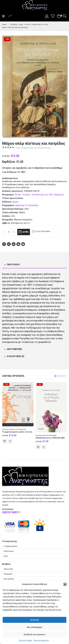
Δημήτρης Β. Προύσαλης (27, 205)
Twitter (9, 244)
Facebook (4, 244)
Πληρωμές (8, 574)
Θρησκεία (59, 195)
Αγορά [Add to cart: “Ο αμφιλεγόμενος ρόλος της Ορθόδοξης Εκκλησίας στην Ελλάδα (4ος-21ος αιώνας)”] (5, 441)
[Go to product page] (18, 404)
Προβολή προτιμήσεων (35, 634)
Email (23, 244)
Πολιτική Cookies (25, 640)
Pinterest (18, 244)
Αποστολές (9, 569)
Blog (6, 556)
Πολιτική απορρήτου (41, 640)
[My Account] (47, 16)
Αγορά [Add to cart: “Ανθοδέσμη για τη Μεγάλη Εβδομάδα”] (38, 447)
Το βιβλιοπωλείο (11, 546)
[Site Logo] (35, 5)
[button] (65, 584)
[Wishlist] (53, 16)
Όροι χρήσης (9, 579)
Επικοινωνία (9, 551)
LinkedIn (14, 244)
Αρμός (16, 202)
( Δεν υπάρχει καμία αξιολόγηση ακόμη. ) (34, 148)
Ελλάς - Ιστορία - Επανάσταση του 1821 (34, 195)
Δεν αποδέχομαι (34, 627)
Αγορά (26, 232)
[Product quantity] (9, 232)
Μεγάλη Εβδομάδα (50, 435)
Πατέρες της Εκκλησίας (18, 430)
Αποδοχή (35, 620)
